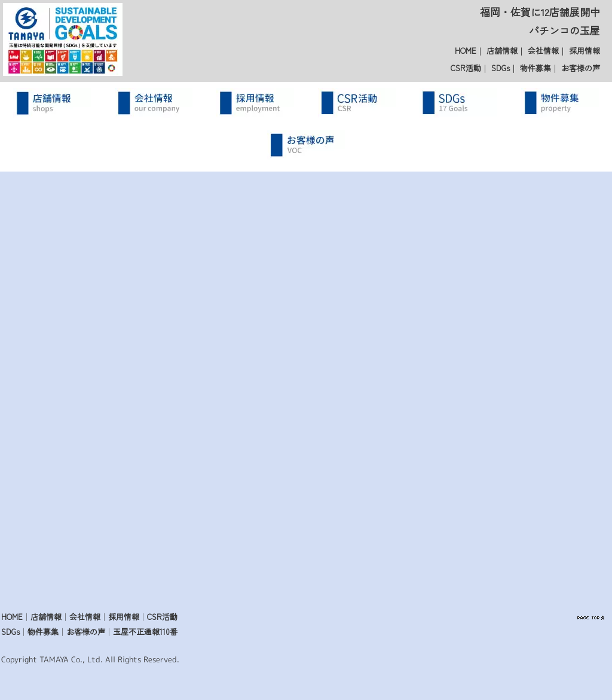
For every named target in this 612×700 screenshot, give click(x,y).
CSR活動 (466, 68)
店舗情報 (502, 51)
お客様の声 (581, 68)
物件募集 (535, 68)
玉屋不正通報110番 (145, 632)
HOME (466, 51)
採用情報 (585, 51)
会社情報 (543, 51)
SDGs (501, 68)
